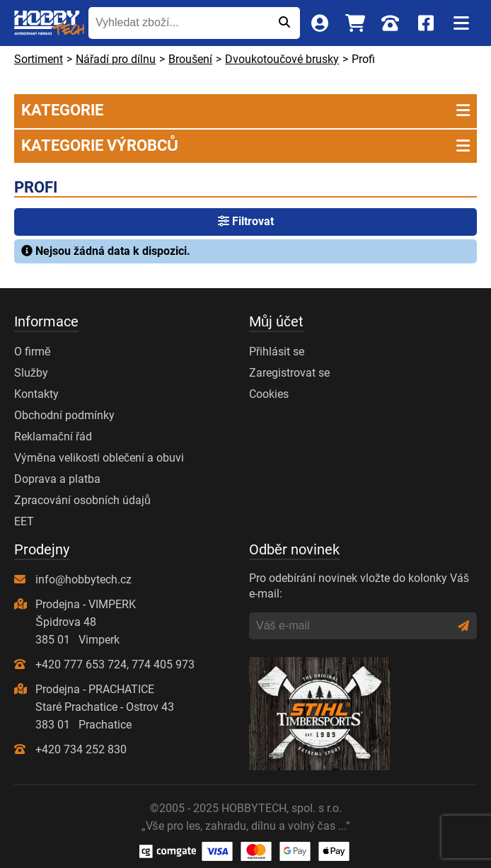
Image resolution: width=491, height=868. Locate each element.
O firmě (33, 352)
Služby (31, 373)
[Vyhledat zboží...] (178, 23)
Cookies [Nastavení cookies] (269, 394)
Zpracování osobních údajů (82, 500)
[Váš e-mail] (353, 626)
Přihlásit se (277, 352)
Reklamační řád (53, 436)
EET (24, 521)
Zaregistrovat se (289, 373)
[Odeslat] (284, 23)
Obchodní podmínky (64, 415)
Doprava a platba (57, 479)
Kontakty (36, 394)
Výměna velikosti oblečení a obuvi (99, 458)
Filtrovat (246, 221)
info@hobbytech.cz (83, 579)
